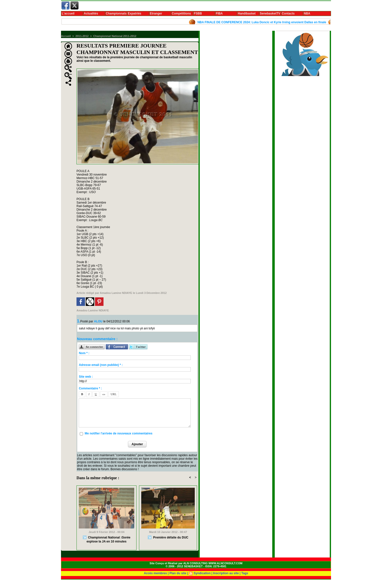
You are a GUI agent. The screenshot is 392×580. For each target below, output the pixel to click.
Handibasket (247, 14)
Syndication (202, 573)
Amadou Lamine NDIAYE (116, 293)
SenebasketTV (270, 14)
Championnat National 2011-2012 (115, 36)
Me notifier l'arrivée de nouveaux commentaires (119, 433)
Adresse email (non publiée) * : (101, 365)
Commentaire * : (90, 388)
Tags (245, 573)
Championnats (116, 14)
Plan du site (178, 573)
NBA (307, 14)
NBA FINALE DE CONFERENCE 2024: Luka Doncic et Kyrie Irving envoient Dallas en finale (264, 22)
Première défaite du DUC (168, 538)
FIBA (219, 14)
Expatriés (134, 14)
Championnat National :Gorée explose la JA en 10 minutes (107, 539)
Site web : (86, 377)
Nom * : (84, 353)
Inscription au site (226, 573)
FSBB (198, 14)
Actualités (91, 14)
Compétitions (181, 14)
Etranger (156, 14)
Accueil (66, 36)
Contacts (288, 14)
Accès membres (155, 573)
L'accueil (68, 14)
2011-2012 (82, 36)
